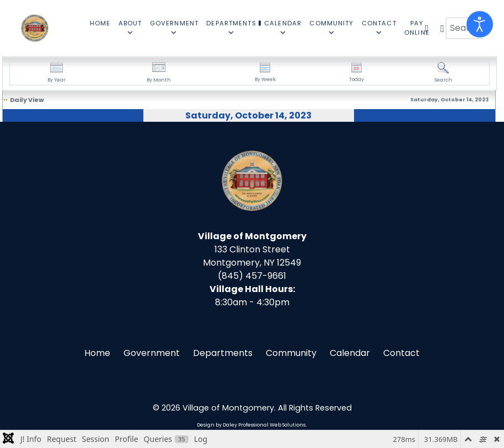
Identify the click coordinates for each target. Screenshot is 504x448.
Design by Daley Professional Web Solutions (251, 425)
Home (97, 353)
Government (152, 353)
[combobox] (464, 28)
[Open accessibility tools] (480, 24)
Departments (223, 353)
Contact (401, 353)
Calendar (350, 353)
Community (291, 353)
